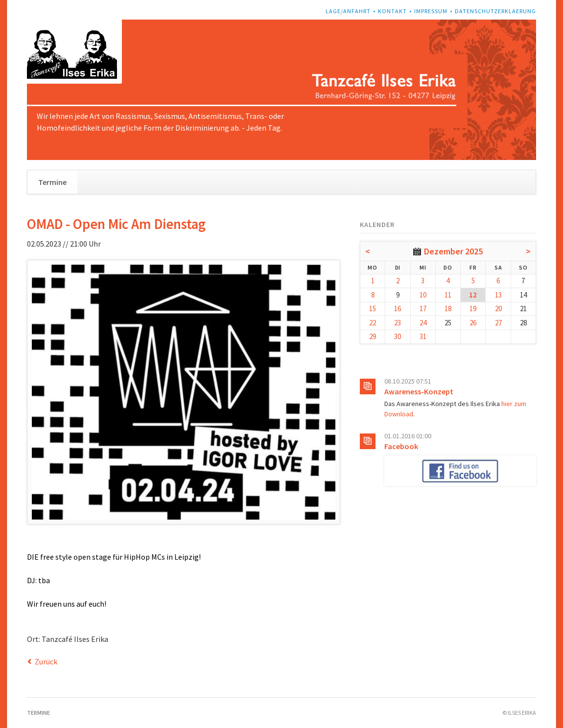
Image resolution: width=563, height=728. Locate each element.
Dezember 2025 (453, 251)
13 (498, 295)
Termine (52, 182)
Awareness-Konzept (419, 391)
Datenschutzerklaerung (495, 11)
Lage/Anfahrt (348, 11)
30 (398, 336)
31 (423, 336)
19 (473, 308)
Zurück (46, 661)
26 (473, 323)
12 (473, 295)
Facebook (401, 446)
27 (498, 323)
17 (423, 308)
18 (448, 308)
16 (398, 308)
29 (373, 336)
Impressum (431, 11)
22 (373, 323)
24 (423, 323)
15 (373, 308)
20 (498, 308)
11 (448, 295)
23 (398, 323)
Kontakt (392, 11)
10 (423, 295)
